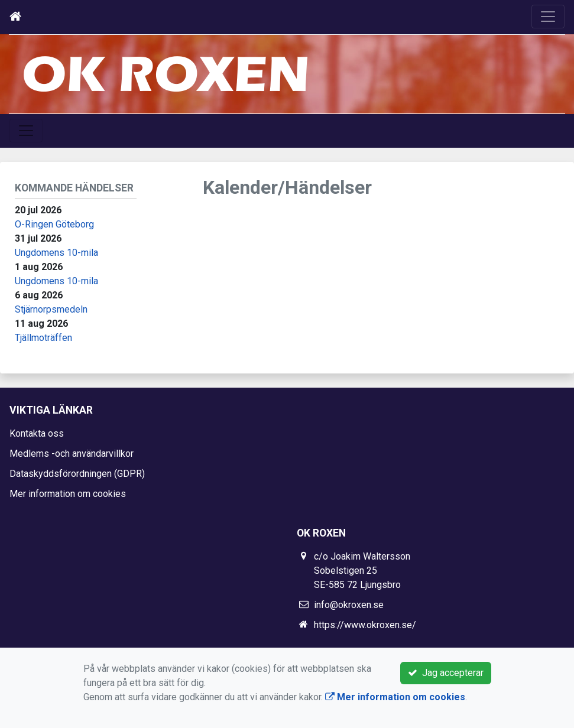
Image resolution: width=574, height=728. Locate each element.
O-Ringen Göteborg (54, 224)
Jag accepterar (446, 673)
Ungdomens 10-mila (56, 253)
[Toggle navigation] (548, 17)
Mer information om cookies (68, 494)
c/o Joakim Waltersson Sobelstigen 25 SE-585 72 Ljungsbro (362, 571)
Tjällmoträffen (43, 338)
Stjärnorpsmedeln (51, 309)
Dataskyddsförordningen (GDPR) (77, 474)
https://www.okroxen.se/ (365, 625)
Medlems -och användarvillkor (72, 454)
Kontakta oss (37, 433)
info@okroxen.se (349, 605)
